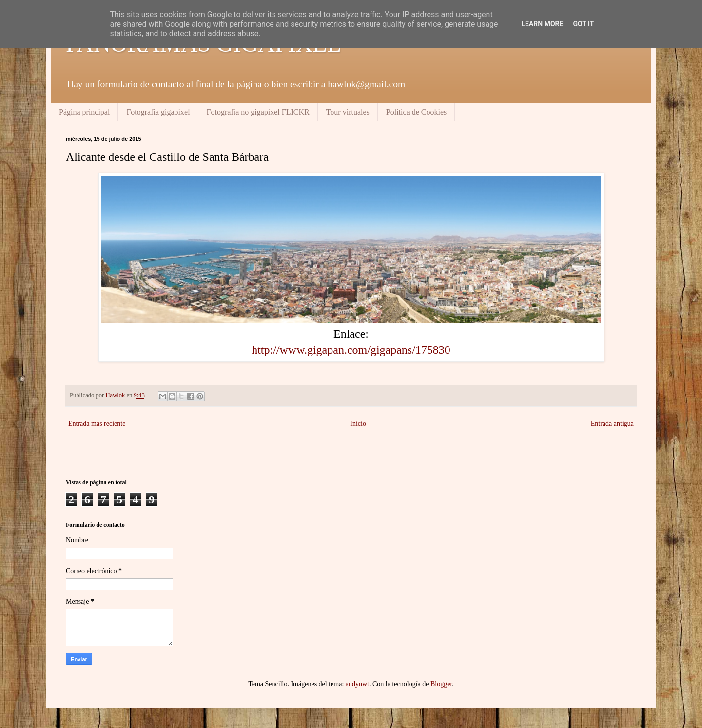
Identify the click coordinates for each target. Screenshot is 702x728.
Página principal (84, 112)
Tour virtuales (348, 112)
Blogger (441, 684)
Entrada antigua (612, 424)
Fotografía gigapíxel (158, 112)
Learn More (542, 24)
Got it (583, 24)
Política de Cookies (416, 112)
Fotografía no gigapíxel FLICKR (258, 112)
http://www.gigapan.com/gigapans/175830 (351, 350)
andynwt (357, 684)
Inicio (358, 424)
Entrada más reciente (97, 424)
